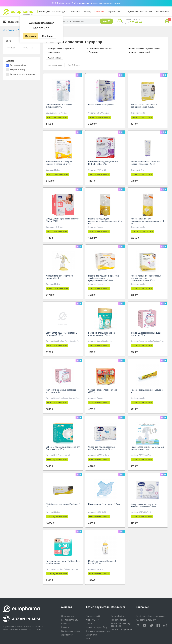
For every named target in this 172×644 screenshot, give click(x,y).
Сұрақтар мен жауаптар (98, 631)
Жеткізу (87, 12)
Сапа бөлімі (92, 635)
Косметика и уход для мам (100, 49)
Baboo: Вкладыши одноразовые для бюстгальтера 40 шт (63, 449)
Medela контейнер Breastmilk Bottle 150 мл (102, 563)
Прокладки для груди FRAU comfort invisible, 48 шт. (63, 563)
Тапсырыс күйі (146, 11)
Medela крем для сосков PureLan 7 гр (147, 392)
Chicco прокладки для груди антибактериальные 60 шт (102, 449)
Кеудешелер (54, 52)
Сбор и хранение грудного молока (145, 49)
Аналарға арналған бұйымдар (61, 49)
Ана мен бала (55, 59)
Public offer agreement (122, 629)
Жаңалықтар (67, 616)
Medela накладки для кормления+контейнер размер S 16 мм (105, 222)
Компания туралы (70, 620)
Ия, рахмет (31, 36)
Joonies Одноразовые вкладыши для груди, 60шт (61, 392)
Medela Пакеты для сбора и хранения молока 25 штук (144, 107)
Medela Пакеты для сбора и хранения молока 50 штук (59, 164)
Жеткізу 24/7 (92, 620)
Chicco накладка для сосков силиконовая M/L (59, 107)
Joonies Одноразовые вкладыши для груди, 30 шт (146, 335)
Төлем (89, 623)
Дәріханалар (114, 12)
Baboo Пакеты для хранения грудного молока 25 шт (102, 335)
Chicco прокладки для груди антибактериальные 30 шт (144, 506)
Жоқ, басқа (48, 36)
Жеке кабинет (162, 12)
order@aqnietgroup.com (154, 616)
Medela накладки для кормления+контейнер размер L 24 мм (147, 222)
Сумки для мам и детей (140, 52)
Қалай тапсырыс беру (97, 627)
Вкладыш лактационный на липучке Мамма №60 (63, 221)
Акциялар (99, 12)
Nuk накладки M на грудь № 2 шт (104, 505)
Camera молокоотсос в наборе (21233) (103, 392)
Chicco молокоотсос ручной (101, 106)
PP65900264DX (12, 629)
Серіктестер (67, 635)
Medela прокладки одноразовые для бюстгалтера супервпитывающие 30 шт (104, 279)
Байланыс (75, 12)
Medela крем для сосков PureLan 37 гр (63, 506)
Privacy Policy (117, 616)
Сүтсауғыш (93, 52)
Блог (88, 638)
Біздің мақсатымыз (70, 631)
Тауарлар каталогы (15, 22)
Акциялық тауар (55, 66)
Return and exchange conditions (121, 625)
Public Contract (118, 620)
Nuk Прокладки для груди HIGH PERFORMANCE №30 (103, 164)
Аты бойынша (74, 66)
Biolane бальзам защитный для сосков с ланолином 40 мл (145, 164)
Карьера (65, 627)
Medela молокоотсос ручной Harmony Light (59, 278)
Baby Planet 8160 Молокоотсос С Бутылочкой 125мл (61, 335)
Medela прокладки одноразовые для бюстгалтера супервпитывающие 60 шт (146, 279)
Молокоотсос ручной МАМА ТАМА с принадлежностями (147, 449)
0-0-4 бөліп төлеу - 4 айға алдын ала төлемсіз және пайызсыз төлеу (86, 3)
